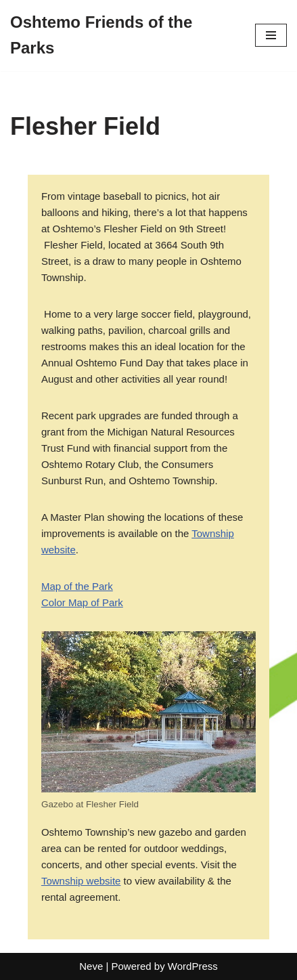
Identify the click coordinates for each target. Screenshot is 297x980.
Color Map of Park (82, 602)
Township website (81, 881)
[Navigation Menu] (271, 35)
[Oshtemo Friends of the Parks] (122, 36)
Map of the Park (77, 586)
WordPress (193, 966)
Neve (91, 966)
